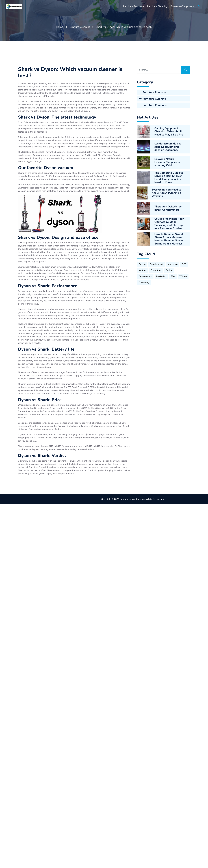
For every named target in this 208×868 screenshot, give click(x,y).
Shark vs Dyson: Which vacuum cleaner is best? (124, 27)
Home (60, 27)
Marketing (173, 265)
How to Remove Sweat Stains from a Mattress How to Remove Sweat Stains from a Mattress (169, 242)
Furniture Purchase (133, 6)
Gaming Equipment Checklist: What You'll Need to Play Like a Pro (169, 134)
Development (157, 265)
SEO (184, 265)
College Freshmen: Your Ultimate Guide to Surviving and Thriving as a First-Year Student (169, 226)
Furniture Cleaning (157, 6)
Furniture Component (182, 6)
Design (142, 265)
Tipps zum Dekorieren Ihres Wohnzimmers (168, 211)
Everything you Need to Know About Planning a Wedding (166, 196)
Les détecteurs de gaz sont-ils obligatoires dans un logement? (168, 149)
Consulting (156, 271)
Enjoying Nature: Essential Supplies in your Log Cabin (167, 165)
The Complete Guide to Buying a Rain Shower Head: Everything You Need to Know (169, 180)
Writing (142, 271)
